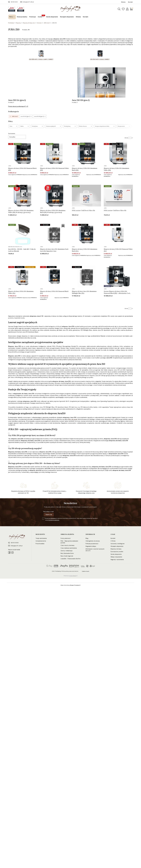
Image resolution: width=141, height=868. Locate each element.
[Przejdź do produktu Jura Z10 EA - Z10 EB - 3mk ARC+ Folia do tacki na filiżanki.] (23, 234)
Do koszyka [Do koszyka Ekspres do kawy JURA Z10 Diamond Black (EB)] (21, 180)
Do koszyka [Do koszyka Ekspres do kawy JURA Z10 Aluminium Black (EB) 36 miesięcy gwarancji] (52, 218)
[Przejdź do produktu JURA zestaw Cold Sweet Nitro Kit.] (86, 196)
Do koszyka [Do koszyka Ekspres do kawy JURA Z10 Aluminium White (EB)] (116, 180)
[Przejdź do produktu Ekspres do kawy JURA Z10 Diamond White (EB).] (55, 153)
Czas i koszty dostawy (67, 545)
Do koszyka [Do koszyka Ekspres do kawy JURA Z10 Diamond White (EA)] (116, 261)
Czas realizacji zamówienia (69, 548)
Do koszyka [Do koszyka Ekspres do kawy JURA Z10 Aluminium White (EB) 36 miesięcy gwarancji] (21, 218)
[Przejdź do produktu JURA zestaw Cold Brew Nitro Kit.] (118, 196)
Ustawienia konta (41, 541)
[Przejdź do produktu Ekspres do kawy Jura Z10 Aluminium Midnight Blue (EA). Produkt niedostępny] (86, 276)
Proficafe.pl (11, 23)
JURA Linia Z (47, 23)
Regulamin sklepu (91, 546)
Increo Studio (73, 576)
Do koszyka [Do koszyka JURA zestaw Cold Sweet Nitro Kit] (84, 218)
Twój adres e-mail (48, 512)
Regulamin (53, 518)
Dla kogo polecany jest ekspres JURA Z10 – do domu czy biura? (34, 463)
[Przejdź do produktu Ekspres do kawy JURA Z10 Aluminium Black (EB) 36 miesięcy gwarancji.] (55, 196)
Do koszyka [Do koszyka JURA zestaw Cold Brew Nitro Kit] (116, 218)
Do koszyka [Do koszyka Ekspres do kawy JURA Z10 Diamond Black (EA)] (52, 303)
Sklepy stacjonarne (116, 557)
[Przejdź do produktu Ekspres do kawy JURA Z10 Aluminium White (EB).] (118, 153)
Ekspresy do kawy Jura (29, 23)
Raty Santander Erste (67, 553)
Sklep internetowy (70, 585)
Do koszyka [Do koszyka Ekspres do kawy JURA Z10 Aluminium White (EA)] (21, 303)
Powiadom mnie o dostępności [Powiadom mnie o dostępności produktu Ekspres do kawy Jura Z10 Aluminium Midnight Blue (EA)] (82, 303)
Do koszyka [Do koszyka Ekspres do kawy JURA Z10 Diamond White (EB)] (52, 180)
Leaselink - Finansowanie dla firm (71, 559)
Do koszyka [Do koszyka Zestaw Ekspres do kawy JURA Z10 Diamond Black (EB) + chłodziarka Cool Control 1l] (116, 303)
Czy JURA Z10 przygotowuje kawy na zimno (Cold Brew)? (32, 435)
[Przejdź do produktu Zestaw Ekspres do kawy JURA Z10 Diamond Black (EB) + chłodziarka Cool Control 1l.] (118, 276)
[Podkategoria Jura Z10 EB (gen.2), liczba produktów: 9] (102, 85)
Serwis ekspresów (116, 554)
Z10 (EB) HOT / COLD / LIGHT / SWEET (41, 59)
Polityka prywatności (92, 544)
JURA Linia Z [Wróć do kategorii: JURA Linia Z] (14, 116)
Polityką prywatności (54, 520)
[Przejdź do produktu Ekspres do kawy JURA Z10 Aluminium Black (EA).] (86, 234)
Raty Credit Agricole (67, 556)
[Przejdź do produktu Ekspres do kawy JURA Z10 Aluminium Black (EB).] (86, 153)
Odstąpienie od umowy (93, 541)
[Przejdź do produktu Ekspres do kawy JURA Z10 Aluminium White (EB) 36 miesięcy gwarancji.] (23, 196)
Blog (87, 538)
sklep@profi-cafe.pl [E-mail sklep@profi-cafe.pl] (28, 2)
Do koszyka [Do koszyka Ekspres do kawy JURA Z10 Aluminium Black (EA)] (84, 261)
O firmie (113, 541)
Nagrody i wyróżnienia (117, 560)
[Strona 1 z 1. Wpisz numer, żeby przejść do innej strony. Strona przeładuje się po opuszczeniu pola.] (130, 138)
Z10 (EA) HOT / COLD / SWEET (100, 59)
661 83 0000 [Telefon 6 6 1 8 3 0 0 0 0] (14, 2)
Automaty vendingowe (118, 544)
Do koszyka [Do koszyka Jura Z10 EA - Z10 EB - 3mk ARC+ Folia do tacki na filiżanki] (21, 261)
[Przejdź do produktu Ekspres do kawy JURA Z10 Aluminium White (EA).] (23, 276)
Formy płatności (66, 538)
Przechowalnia (40, 544)
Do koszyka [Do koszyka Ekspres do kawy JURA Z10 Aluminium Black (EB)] (84, 180)
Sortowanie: (12, 133)
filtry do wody (73, 419)
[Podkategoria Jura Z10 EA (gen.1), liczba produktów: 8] (39, 85)
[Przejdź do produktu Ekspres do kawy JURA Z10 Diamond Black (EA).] (55, 276)
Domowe (39, 23)
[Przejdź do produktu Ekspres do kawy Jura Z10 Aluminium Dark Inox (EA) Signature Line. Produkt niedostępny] (55, 234)
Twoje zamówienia (41, 538)
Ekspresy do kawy (116, 549)
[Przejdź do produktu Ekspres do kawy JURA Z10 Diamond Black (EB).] (23, 153)
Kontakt (113, 538)
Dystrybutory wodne (117, 552)
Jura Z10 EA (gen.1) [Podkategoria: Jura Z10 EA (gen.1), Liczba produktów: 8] (26, 116)
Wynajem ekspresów (117, 546)
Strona (126, 138)
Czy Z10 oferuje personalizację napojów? (25, 448)
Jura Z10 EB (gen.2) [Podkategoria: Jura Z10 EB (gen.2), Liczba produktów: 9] (40, 116)
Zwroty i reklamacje (67, 551)
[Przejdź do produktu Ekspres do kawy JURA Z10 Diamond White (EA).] (118, 234)
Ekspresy (18, 23)
